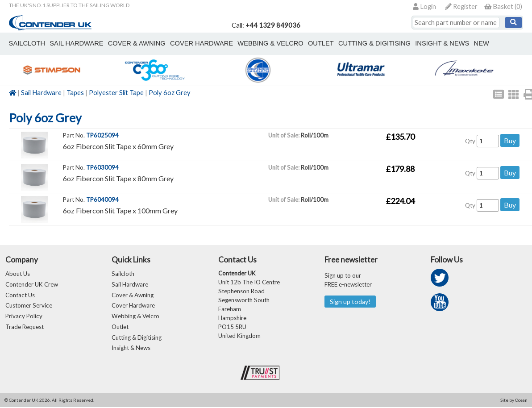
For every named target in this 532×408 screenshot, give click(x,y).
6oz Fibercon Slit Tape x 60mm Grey (118, 146)
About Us (18, 274)
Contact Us (20, 296)
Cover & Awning (133, 296)
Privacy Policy (24, 317)
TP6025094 (102, 135)
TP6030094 (102, 167)
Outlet (120, 328)
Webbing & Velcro (135, 317)
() (503, 6)
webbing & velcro (268, 43)
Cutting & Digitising (371, 43)
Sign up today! (350, 302)
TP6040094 (102, 200)
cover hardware (200, 43)
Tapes (75, 93)
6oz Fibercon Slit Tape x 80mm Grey (118, 178)
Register (461, 6)
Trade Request (25, 328)
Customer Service (29, 306)
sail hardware (75, 43)
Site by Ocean (514, 401)
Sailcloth (123, 274)
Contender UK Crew (32, 285)
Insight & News (438, 43)
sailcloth (27, 43)
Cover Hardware (133, 306)
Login (424, 6)
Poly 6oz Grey (170, 93)
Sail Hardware (41, 93)
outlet (318, 43)
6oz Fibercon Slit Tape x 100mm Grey (120, 210)
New (477, 43)
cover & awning (135, 43)
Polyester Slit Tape (116, 93)
